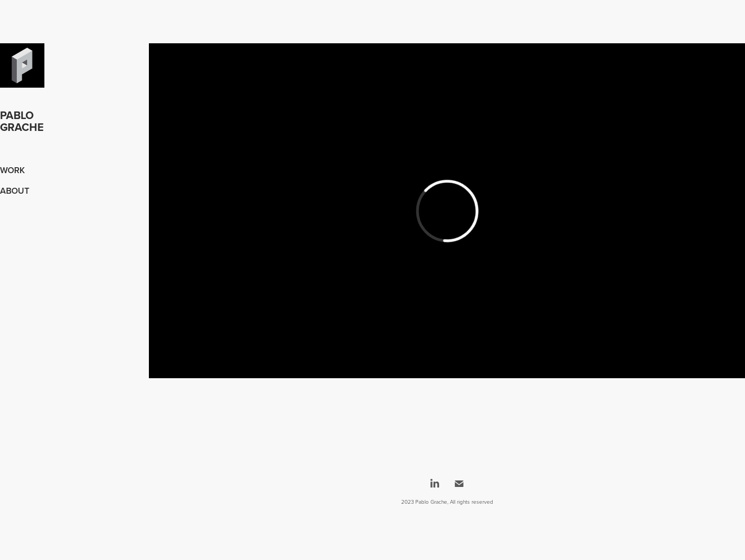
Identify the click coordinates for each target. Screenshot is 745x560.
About (15, 191)
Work (12, 170)
